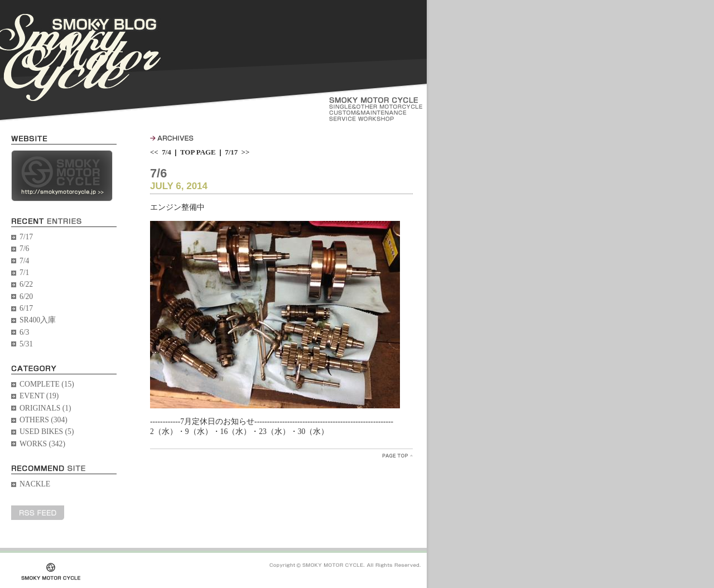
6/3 (24, 332)
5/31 (26, 344)
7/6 (24, 249)
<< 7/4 (161, 152)
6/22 (26, 284)
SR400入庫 (38, 320)
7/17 (26, 237)
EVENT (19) (39, 396)
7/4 (24, 261)
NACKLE (35, 484)
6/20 (26, 297)
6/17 (26, 308)
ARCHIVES (172, 138)
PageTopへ (397, 456)
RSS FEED (38, 513)
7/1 (24, 273)
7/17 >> (237, 152)
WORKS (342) (42, 444)
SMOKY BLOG (80, 57)
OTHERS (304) (44, 420)
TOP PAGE (198, 152)
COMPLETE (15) (47, 384)
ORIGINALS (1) (45, 408)
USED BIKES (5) (47, 432)
